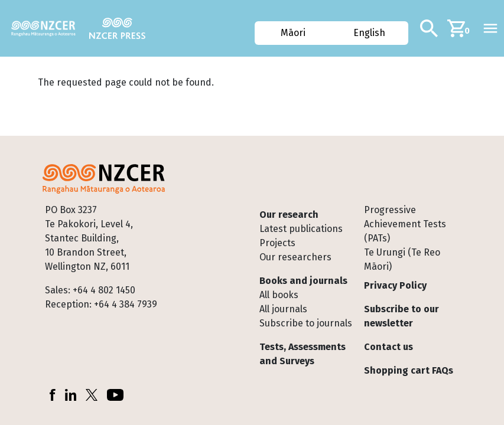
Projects (277, 243)
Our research (289, 215)
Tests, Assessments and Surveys (303, 354)
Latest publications (301, 229)
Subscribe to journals (306, 323)
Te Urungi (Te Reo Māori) (402, 259)
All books (279, 295)
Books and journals (303, 281)
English (369, 33)
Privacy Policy (395, 285)
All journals (283, 309)
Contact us (388, 347)
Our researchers (295, 257)
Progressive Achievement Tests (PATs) (405, 224)
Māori (293, 33)
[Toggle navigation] (490, 28)
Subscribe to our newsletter (401, 316)
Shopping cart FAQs (409, 370)
